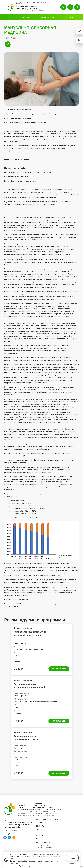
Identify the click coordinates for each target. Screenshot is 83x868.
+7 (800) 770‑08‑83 (10, 830)
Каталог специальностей (15, 17)
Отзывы (39, 829)
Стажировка (41, 823)
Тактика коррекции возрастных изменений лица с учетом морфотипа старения (30, 635)
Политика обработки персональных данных (28, 866)
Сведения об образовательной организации (45, 17)
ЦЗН (38, 832)
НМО (38, 838)
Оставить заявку (59, 669)
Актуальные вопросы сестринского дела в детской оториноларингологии (29, 687)
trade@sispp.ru (10, 834)
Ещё (76, 17)
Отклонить (72, 864)
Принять (72, 858)
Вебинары (40, 826)
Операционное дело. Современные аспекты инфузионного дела (26, 739)
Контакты (69, 17)
